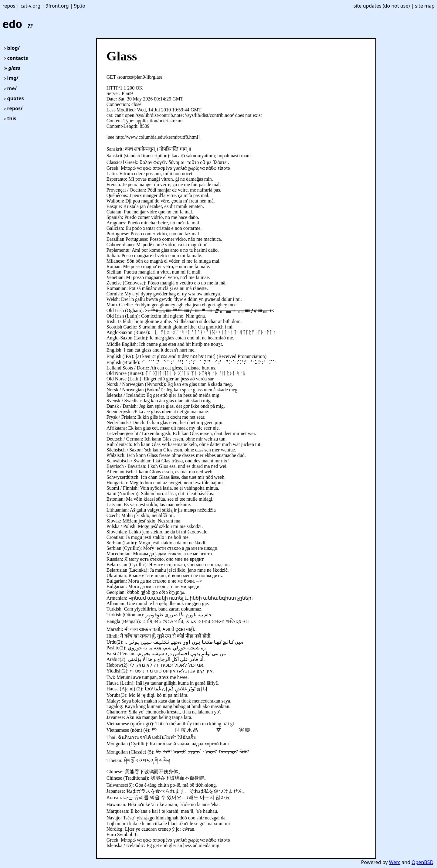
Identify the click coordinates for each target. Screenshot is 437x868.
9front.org (57, 6)
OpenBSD (422, 862)
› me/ (11, 88)
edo (17, 24)
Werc (395, 862)
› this (10, 118)
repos (9, 6)
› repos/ (14, 108)
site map (425, 6)
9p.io (80, 6)
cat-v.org (30, 6)
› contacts (16, 58)
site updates (368, 6)
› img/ (11, 78)
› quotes (14, 98)
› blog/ (12, 48)
